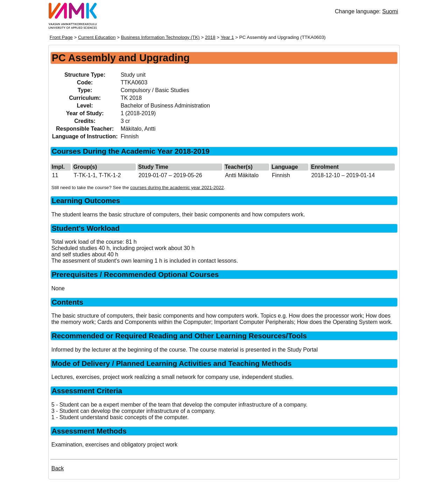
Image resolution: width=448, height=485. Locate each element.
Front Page (61, 37)
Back (58, 468)
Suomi (390, 11)
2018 (210, 37)
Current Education (97, 37)
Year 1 (227, 37)
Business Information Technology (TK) (160, 37)
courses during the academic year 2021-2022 (177, 188)
